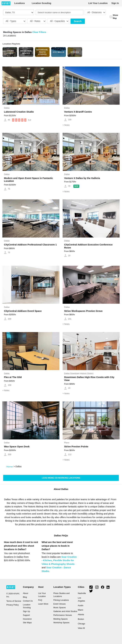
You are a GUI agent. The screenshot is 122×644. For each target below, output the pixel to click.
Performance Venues (63, 615)
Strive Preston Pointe (76, 446)
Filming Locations (61, 600)
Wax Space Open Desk (17, 446)
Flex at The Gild (13, 377)
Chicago (81, 624)
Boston (81, 619)
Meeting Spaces (61, 619)
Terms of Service (14, 601)
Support (26, 615)
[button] (7, 86)
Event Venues (59, 604)
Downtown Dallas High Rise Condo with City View (89, 379)
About (25, 593)
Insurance (27, 619)
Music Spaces (60, 608)
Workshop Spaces (61, 623)
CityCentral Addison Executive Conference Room (88, 246)
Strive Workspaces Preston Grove (83, 311)
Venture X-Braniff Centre (78, 112)
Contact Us (28, 601)
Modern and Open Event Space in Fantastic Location (28, 180)
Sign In (115, 3)
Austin (81, 606)
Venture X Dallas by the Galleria (82, 178)
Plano (67, 443)
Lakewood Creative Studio (19, 112)
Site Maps (27, 623)
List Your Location (98, 3)
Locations (20, 3)
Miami (80, 610)
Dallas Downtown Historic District (79, 374)
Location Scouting (41, 3)
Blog (25, 597)
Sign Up (26, 611)
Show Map (115, 17)
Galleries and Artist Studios (65, 611)
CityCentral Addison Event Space (23, 311)
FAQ (40, 600)
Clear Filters (39, 32)
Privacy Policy (13, 605)
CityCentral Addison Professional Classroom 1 (30, 245)
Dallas (7, 108)
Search (78, 21)
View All (81, 628)
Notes (66, 125)
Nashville (82, 593)
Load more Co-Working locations (61, 478)
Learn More (43, 604)
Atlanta (81, 615)
